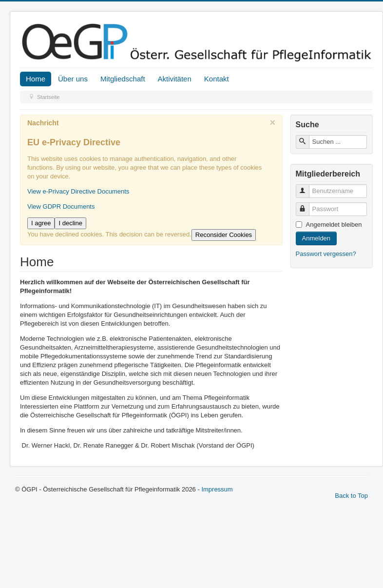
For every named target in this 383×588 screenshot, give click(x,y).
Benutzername (306, 187)
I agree (41, 223)
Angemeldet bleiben (334, 225)
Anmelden (316, 238)
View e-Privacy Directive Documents (78, 191)
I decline (70, 223)
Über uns (73, 79)
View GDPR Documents (61, 206)
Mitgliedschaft (123, 79)
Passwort (306, 205)
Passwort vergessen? (326, 254)
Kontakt (217, 79)
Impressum (217, 489)
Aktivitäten (175, 79)
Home (36, 79)
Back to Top (351, 496)
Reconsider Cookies (224, 235)
